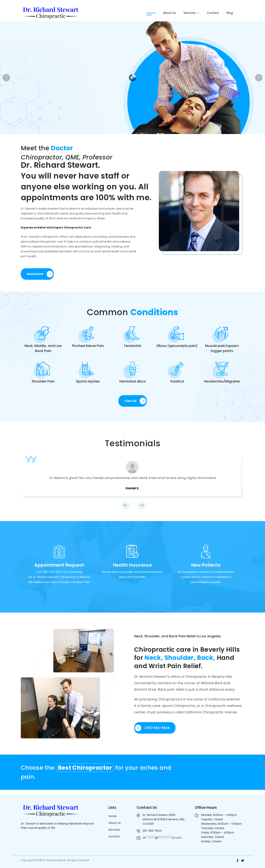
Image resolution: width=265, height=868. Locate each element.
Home (137, 13)
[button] (189, 13)
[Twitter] (243, 861)
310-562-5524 (152, 831)
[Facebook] (238, 861)
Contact (206, 13)
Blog (226, 13)
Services (182, 13)
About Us (158, 13)
